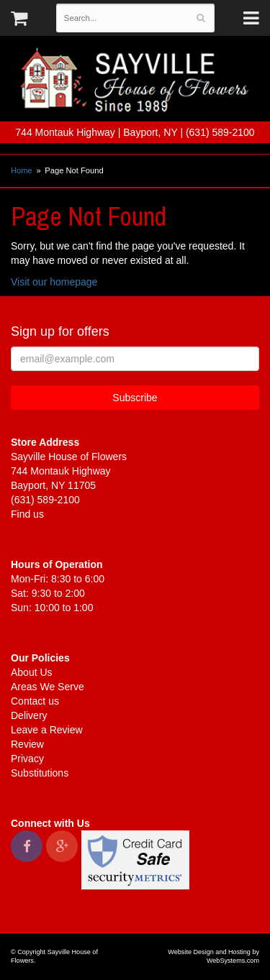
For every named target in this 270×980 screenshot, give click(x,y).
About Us (32, 672)
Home (22, 170)
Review (27, 744)
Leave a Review (47, 730)
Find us (27, 514)
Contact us (35, 701)
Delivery (29, 715)
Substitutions (40, 773)
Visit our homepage (54, 282)
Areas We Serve (48, 687)
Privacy (27, 759)
